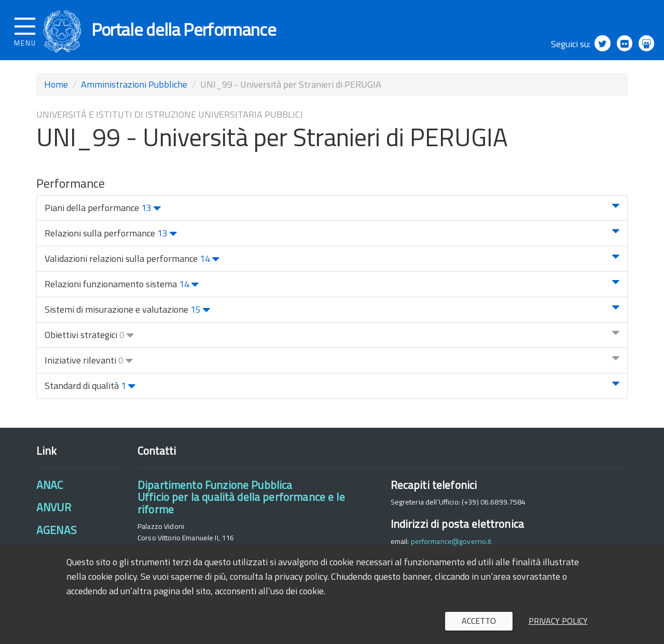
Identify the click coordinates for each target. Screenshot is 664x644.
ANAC (50, 489)
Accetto (479, 621)
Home (56, 89)
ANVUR (54, 512)
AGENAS (57, 534)
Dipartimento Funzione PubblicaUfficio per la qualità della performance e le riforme (241, 502)
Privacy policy (558, 621)
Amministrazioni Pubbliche (134, 89)
